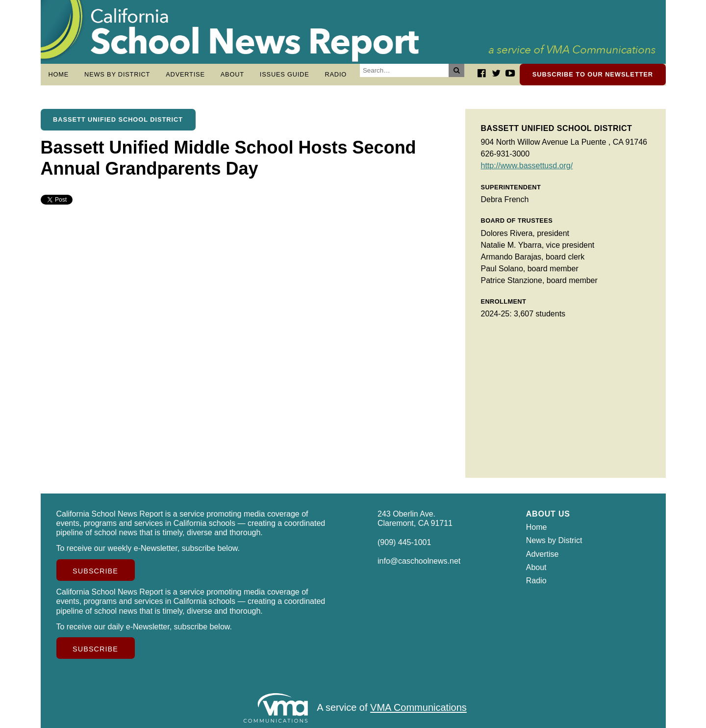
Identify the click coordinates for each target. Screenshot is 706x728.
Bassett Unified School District (118, 119)
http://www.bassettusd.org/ (527, 166)
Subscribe (95, 571)
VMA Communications (418, 708)
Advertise (185, 74)
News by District (117, 74)
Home (59, 74)
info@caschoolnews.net (419, 561)
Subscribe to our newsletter (593, 74)
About (232, 74)
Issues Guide (285, 74)
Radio (336, 74)
